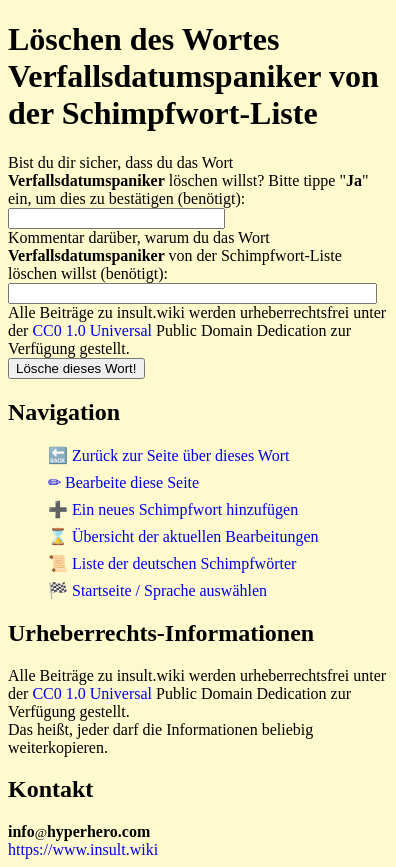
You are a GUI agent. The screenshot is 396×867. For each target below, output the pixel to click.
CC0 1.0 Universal (92, 330)
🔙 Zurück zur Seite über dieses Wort (168, 455)
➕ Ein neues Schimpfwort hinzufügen (173, 509)
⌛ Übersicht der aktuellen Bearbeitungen (183, 536)
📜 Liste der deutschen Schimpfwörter (172, 563)
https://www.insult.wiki (83, 849)
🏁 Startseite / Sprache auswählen (157, 590)
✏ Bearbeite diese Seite (123, 482)
